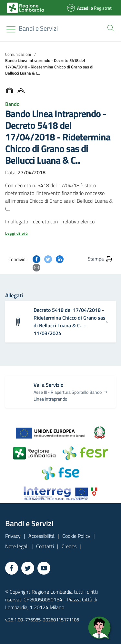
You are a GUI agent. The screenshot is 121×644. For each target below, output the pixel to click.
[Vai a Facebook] (12, 568)
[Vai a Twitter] (28, 568)
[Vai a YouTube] (44, 568)
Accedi (83, 8)
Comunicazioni (18, 54)
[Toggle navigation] (11, 29)
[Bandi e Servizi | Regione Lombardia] (25, 8)
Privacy (13, 536)
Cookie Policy (76, 536)
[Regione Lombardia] (38, 28)
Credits (69, 546)
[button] (109, 27)
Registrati (103, 8)
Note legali (17, 546)
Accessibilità (41, 536)
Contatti (45, 546)
